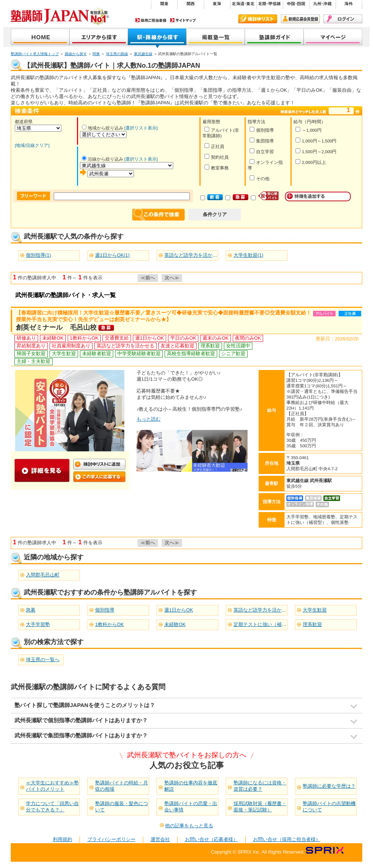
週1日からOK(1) (112, 255)
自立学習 (261, 151)
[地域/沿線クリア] (32, 145)
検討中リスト (258, 19)
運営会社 (160, 839)
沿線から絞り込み (103, 159)
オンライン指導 (265, 165)
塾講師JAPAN (40, 38)
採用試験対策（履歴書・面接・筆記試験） (260, 807)
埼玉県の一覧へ (43, 660)
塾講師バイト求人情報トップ (35, 54)
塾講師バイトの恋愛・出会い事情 (191, 807)
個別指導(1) (38, 255)
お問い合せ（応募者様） (211, 839)
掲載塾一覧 (216, 38)
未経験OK (175, 624)
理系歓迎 (312, 624)
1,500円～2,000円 (316, 151)
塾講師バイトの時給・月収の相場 (122, 786)
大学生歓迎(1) (248, 255)
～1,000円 (308, 130)
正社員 (214, 146)
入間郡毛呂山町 (43, 575)
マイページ (333, 38)
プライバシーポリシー (111, 839)
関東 (96, 54)
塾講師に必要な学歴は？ (329, 786)
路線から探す (76, 54)
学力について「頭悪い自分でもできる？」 (52, 807)
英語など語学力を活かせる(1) (196, 255)
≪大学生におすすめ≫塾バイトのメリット (52, 786)
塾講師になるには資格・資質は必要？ (260, 786)
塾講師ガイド (274, 38)
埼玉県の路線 (117, 54)
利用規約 (63, 839)
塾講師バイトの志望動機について (329, 807)
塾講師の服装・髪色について (122, 807)
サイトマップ (183, 20)
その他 (259, 178)
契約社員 (216, 157)
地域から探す (99, 38)
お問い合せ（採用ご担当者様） (287, 839)
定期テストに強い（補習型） (265, 624)
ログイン (343, 19)
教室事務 (216, 167)
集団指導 (261, 140)
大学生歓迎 (315, 610)
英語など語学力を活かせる (262, 610)
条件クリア (215, 214)
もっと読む (149, 419)
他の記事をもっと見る (189, 826)
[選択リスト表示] (141, 128)
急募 (31, 610)
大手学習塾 (38, 624)
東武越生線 (143, 54)
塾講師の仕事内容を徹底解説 (191, 786)
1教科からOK (110, 624)
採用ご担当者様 (151, 20)
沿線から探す (157, 38)
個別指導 (261, 130)
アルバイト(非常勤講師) (221, 132)
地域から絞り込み (103, 128)
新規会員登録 (300, 19)
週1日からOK (179, 610)
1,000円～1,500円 (316, 140)
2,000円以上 (310, 162)
